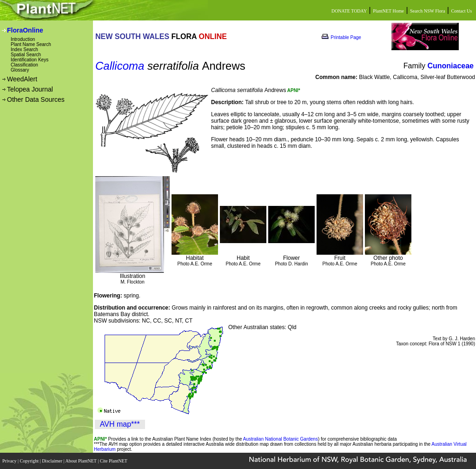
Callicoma (120, 66)
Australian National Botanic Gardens (281, 439)
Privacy (10, 461)
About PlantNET (81, 461)
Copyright (30, 461)
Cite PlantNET (114, 461)
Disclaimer (53, 461)
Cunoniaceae (450, 66)
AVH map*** (120, 424)
